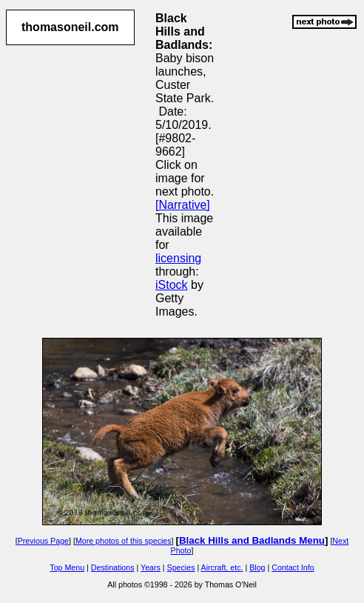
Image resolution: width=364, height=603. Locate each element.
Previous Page (43, 541)
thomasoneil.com (70, 27)
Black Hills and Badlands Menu (252, 540)
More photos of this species (124, 541)
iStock (172, 285)
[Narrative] (183, 205)
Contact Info (293, 567)
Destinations (113, 567)
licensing (178, 258)
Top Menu (67, 567)
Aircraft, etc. (222, 567)
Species (181, 567)
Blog (257, 567)
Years (151, 567)
